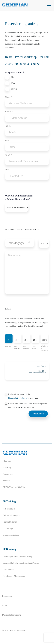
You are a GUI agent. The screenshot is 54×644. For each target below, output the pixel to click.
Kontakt (6, 481)
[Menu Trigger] (49, 5)
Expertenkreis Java (11, 535)
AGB (4, 605)
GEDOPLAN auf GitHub (14, 487)
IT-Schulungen (9, 509)
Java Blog (7, 468)
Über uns (7, 461)
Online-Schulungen (11, 515)
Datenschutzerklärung (18, 398)
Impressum (7, 596)
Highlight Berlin (10, 522)
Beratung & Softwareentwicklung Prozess (21, 563)
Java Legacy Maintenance (14, 576)
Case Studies (8, 569)
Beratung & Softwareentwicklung (17, 556)
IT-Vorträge (8, 528)
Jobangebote (8, 474)
